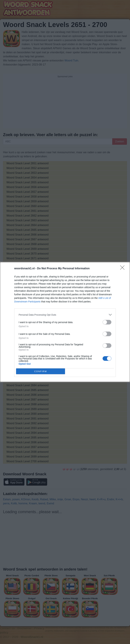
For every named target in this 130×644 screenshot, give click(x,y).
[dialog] (65, 322)
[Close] (123, 269)
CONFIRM (41, 371)
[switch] (107, 322)
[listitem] (65, 315)
